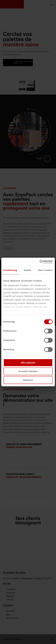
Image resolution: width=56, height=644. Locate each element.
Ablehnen (28, 380)
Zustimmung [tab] (10, 270)
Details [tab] (27, 270)
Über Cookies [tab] (45, 270)
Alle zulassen (28, 363)
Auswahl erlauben (28, 371)
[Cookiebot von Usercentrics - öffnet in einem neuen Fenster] (40, 262)
